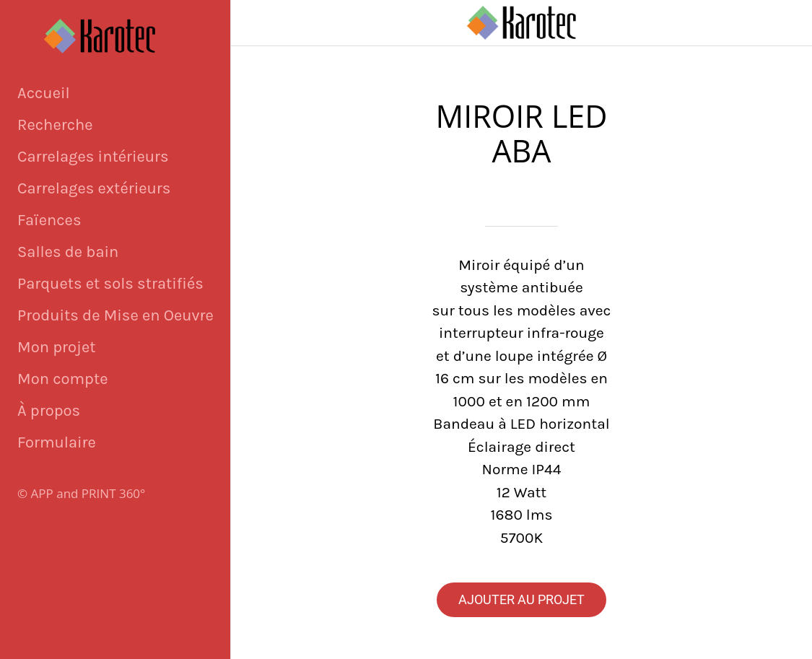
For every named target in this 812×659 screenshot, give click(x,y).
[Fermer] (254, 23)
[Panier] (789, 23)
